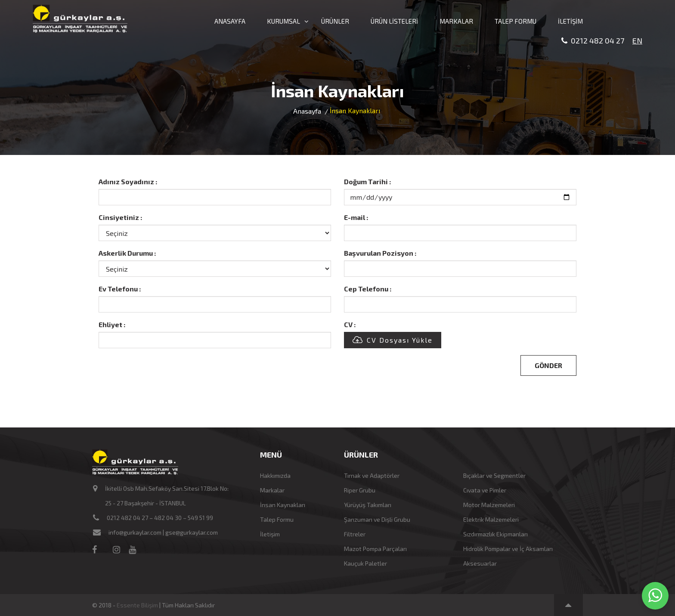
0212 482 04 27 (593, 41)
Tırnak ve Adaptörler (372, 475)
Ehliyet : (112, 324)
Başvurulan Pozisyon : (380, 253)
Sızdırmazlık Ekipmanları (495, 534)
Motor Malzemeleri (489, 505)
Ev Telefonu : (120, 289)
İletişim (270, 534)
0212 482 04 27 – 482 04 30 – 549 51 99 (160, 518)
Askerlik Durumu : (127, 253)
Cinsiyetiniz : (120, 217)
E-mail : (356, 217)
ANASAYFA (230, 21)
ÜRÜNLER (335, 21)
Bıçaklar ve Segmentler (494, 475)
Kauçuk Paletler (365, 563)
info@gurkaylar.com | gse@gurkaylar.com (163, 532)
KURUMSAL (283, 21)
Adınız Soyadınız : (128, 181)
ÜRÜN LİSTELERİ (394, 21)
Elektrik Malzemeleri (491, 519)
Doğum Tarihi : (367, 181)
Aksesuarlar (480, 563)
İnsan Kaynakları (283, 505)
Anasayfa (307, 111)
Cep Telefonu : (368, 289)
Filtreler (355, 534)
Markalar (272, 490)
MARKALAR (456, 21)
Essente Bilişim (137, 605)
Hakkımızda (275, 475)
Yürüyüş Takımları (368, 505)
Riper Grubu (360, 490)
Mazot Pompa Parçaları (375, 549)
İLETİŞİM (570, 21)
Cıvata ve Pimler (485, 490)
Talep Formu (277, 519)
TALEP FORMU (516, 21)
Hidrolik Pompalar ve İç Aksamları (508, 549)
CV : (350, 324)
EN (637, 40)
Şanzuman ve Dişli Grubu (377, 519)
